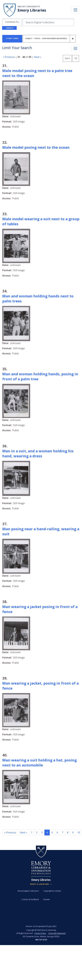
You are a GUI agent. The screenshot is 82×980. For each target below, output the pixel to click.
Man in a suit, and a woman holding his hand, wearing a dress (38, 453)
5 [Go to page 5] (52, 833)
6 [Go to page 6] (57, 833)
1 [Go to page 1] (32, 833)
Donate (47, 899)
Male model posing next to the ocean (36, 147)
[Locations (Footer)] (41, 884)
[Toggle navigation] (75, 10)
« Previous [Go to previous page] (10, 833)
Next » (38, 57)
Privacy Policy (40, 933)
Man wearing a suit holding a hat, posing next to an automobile (39, 762)
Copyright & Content (52, 891)
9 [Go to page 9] (73, 833)
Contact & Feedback (30, 899)
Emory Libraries (32, 10)
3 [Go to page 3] (42, 833)
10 (77, 58)
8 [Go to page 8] (68, 833)
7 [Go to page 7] (63, 833)
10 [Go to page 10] (79, 833)
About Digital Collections (28, 891)
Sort (67, 58)
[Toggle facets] (75, 48)
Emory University (29, 7)
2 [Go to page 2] (37, 833)
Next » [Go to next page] (23, 833)
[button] (12, 22)
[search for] (48, 22)
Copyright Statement (57, 933)
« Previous (9, 57)
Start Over (12, 38)
